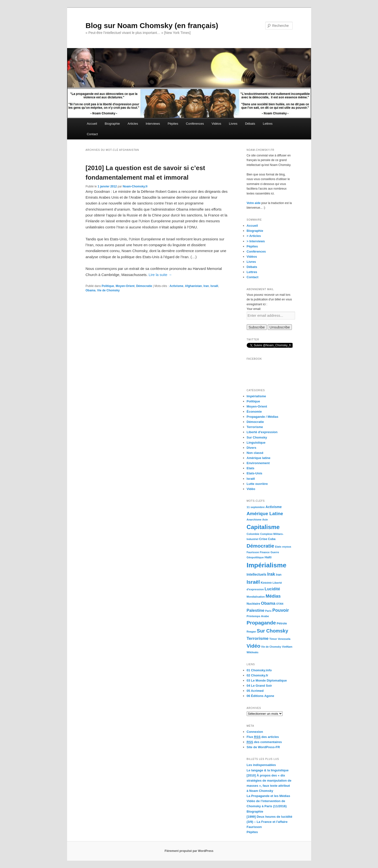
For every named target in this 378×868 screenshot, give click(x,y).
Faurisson (253, 552)
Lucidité (272, 589)
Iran (206, 286)
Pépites (173, 124)
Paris (268, 611)
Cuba (272, 539)
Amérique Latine (265, 514)
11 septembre (256, 507)
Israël (214, 286)
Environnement (258, 463)
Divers (252, 448)
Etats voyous (283, 547)
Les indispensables (261, 765)
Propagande (261, 623)
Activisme (176, 286)
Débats (250, 124)
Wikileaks (253, 652)
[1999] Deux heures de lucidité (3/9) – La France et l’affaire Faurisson (270, 822)
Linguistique (256, 443)
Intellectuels (257, 574)
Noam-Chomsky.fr (135, 186)
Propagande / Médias (263, 417)
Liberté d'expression (262, 432)
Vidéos (216, 124)
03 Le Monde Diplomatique (267, 680)
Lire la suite (160, 275)
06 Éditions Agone (261, 696)
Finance (265, 552)
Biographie (112, 124)
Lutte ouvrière (257, 484)
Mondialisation (256, 597)
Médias (273, 596)
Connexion (255, 732)
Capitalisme (263, 527)
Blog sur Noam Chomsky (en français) (152, 26)
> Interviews (256, 241)
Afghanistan (193, 286)
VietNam (287, 647)
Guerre (275, 552)
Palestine (256, 610)
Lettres (268, 124)
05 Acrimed (255, 691)
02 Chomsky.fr (258, 675)
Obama (91, 290)
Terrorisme (255, 427)
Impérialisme (256, 396)
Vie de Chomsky (108, 290)
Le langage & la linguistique (268, 770)
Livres (233, 124)
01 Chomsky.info (259, 670)
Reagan (251, 632)
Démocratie (144, 286)
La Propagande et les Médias (268, 796)
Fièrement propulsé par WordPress (189, 851)
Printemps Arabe (258, 616)
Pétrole (282, 623)
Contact (92, 134)
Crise (263, 539)
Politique (108, 286)
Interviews (153, 124)
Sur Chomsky (257, 437)
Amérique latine (259, 458)
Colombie (253, 534)
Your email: (254, 309)
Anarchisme (254, 520)
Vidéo (251, 489)
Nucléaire (254, 604)
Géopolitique (255, 557)
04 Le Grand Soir (259, 686)
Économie (254, 412)
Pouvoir (281, 610)
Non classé (255, 453)
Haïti (268, 557)
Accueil (92, 124)
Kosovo (266, 583)
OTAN (280, 604)
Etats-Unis (255, 473)
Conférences (195, 124)
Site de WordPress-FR (263, 747)
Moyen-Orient (125, 286)
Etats (251, 468)
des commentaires (264, 742)
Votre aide (254, 203)
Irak (271, 574)
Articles (133, 124)
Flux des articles (263, 737)
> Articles (254, 236)
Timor (273, 639)
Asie (265, 520)
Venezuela (284, 639)
